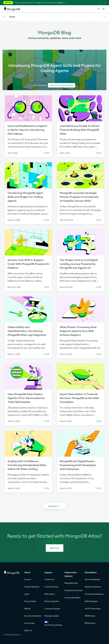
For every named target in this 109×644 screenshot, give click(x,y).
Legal (27, 594)
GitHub (27, 609)
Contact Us (49, 579)
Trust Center (29, 623)
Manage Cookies (52, 616)
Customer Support (52, 609)
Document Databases (94, 594)
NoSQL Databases (93, 587)
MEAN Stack (90, 623)
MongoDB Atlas (71, 583)
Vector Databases (93, 579)
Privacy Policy (30, 601)
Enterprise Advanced (74, 590)
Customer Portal (51, 587)
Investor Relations (32, 587)
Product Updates (52, 601)
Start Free (55, 548)
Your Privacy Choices (53, 624)
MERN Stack (90, 616)
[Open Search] (99, 9)
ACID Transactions (93, 609)
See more (55, 506)
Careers (28, 579)
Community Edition (72, 598)
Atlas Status (50, 594)
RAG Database (91, 601)
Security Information (33, 616)
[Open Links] (104, 9)
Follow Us (28, 630)
